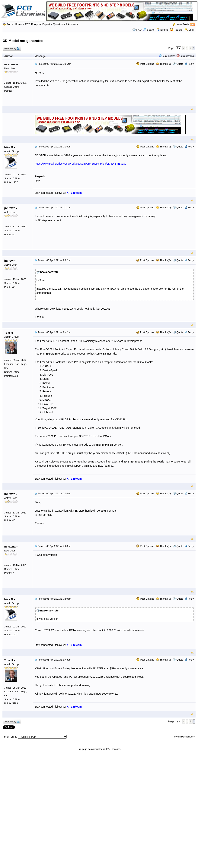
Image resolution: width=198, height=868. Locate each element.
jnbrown (11, 208)
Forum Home (14, 24)
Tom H (10, 333)
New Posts (183, 24)
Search (149, 30)
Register (178, 30)
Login (192, 30)
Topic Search (167, 56)
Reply (191, 64)
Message (40, 56)
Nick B (10, 147)
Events (163, 30)
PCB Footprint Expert (37, 24)
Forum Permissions (185, 737)
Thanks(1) (163, 546)
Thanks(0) (163, 64)
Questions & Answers (65, 24)
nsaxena (11, 64)
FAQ (139, 30)
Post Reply (11, 49)
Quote (180, 64)
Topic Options (185, 56)
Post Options (145, 64)
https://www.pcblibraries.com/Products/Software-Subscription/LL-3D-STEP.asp (81, 164)
